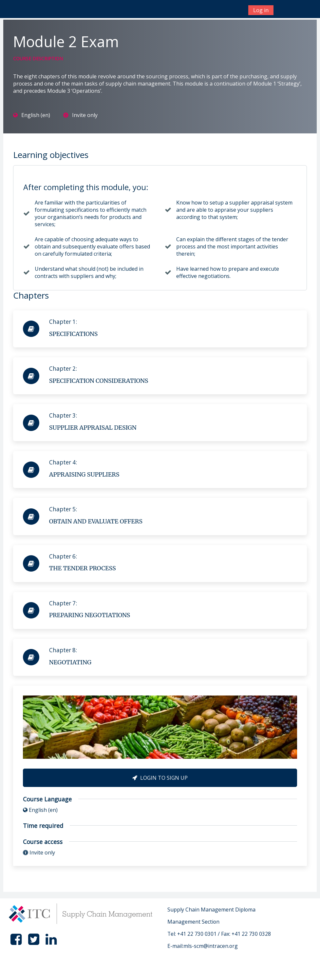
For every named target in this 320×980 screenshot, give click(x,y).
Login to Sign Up (160, 778)
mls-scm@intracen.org (211, 946)
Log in (261, 10)
